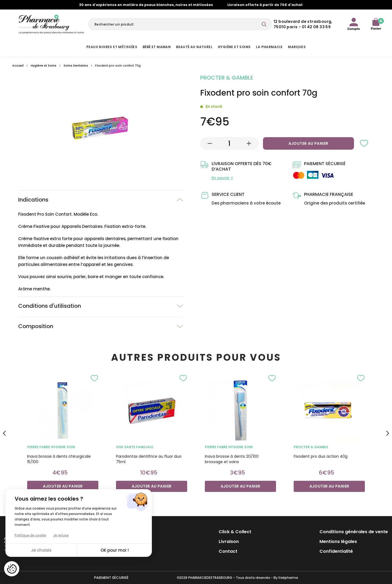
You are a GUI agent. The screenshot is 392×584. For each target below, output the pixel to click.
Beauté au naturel (194, 47)
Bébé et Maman (157, 47)
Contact (228, 551)
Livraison (229, 541)
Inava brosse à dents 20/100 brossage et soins (232, 459)
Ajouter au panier (308, 143)
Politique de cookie (30, 535)
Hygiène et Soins (234, 47)
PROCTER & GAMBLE (311, 447)
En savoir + (222, 178)
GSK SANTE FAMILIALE (135, 447)
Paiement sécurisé (111, 578)
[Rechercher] (180, 24)
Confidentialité (336, 551)
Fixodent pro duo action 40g (321, 456)
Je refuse (61, 535)
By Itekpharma (286, 578)
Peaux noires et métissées (112, 47)
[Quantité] (229, 143)
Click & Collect (235, 532)
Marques (297, 47)
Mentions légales (338, 541)
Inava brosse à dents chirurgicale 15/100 (59, 459)
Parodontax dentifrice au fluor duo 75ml (149, 459)
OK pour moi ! (115, 550)
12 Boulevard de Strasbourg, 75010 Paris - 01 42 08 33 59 (303, 24)
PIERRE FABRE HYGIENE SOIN (51, 447)
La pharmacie (269, 47)
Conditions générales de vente (354, 532)
